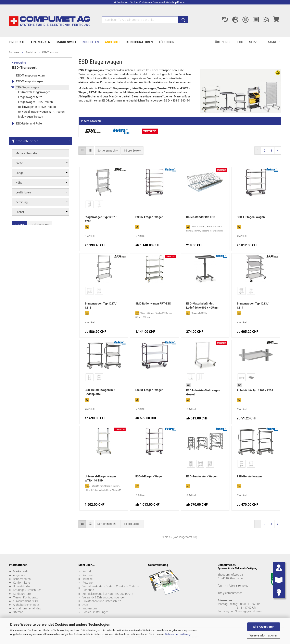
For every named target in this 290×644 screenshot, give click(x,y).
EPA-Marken (41, 42)
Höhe (19, 183)
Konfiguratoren (140, 42)
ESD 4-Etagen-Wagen (251, 217)
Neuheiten (91, 42)
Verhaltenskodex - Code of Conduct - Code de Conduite (111, 588)
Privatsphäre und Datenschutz (102, 601)
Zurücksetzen (40, 225)
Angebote (113, 42)
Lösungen (167, 42)
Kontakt (88, 571)
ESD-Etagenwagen (27, 87)
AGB (85, 605)
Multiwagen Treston (31, 117)
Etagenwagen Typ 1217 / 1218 (101, 306)
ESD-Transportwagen (29, 81)
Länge (19, 173)
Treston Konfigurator (26, 597)
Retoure (87, 583)
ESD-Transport (24, 68)
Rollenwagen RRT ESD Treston (37, 107)
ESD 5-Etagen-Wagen (149, 217)
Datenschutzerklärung (178, 634)
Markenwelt (66, 42)
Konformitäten (22, 583)
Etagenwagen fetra (30, 97)
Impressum (90, 608)
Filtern (20, 225)
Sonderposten (22, 579)
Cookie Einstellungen (96, 612)
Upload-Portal (22, 586)
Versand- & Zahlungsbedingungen (104, 597)
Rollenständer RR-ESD (201, 217)
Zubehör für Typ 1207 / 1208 (255, 390)
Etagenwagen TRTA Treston (35, 102)
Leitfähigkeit (23, 192)
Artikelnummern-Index (27, 608)
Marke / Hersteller (27, 153)
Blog (239, 42)
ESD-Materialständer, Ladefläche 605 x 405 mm (203, 306)
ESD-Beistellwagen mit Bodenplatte (100, 392)
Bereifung (22, 202)
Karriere (274, 42)
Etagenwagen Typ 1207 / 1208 (101, 219)
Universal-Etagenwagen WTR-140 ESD (100, 478)
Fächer (20, 212)
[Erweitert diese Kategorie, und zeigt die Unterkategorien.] (13, 81)
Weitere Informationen (264, 635)
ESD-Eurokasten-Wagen (202, 476)
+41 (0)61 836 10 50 (236, 586)
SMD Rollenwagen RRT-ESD (153, 303)
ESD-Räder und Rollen (30, 123)
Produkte (17, 42)
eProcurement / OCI (25, 601)
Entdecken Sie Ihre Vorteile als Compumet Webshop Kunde (151, 2)
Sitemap (18, 612)
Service (255, 42)
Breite (19, 163)
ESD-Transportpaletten (30, 75)
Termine (87, 579)
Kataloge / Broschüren (27, 590)
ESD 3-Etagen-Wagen (149, 390)
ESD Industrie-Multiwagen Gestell (203, 392)
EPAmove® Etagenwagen (34, 92)
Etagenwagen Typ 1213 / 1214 (253, 306)
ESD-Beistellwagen (249, 476)
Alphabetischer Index (26, 605)
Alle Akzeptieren (264, 627)
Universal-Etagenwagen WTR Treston (41, 112)
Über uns (222, 42)
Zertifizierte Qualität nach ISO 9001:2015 (108, 594)
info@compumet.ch (230, 593)
